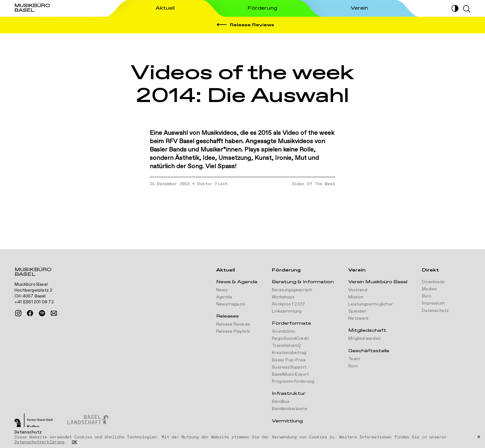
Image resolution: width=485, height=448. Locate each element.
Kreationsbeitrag (289, 353)
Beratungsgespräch (292, 290)
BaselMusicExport (290, 374)
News (222, 290)
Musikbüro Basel (33, 273)
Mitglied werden (365, 339)
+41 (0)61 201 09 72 (34, 302)
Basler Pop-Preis (289, 360)
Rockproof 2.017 (289, 304)
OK (74, 442)
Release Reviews (233, 324)
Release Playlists (233, 331)
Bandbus (281, 402)
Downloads (433, 282)
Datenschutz (435, 311)
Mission (356, 297)
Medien (429, 289)
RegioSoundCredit (290, 339)
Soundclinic (284, 331)
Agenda (224, 297)
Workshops (283, 297)
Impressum (433, 303)
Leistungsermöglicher (371, 304)
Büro (353, 366)
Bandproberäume (290, 409)
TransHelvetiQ (287, 346)
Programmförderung (293, 382)
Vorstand (358, 290)
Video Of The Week (314, 184)
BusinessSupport (289, 367)
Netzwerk (358, 318)
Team (354, 359)
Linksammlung (287, 311)
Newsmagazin (231, 304)
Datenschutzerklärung (39, 442)
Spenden (357, 311)
